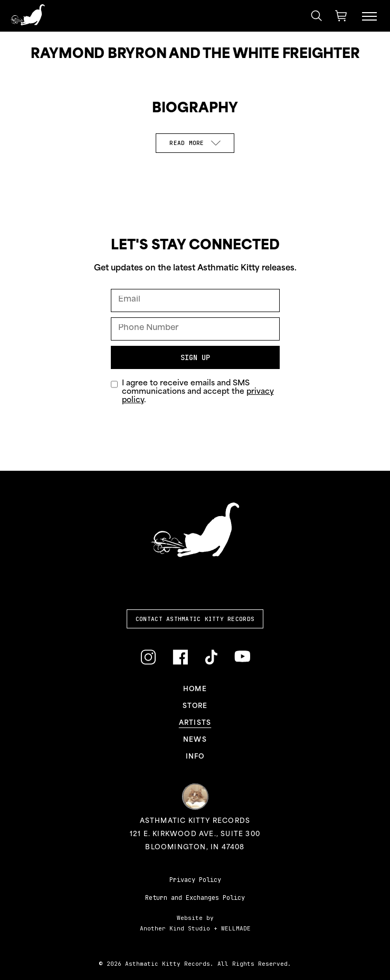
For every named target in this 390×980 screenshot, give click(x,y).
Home (195, 690)
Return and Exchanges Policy (195, 898)
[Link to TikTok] (211, 658)
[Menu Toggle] (369, 16)
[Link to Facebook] (180, 658)
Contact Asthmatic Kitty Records (195, 619)
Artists (195, 723)
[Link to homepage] (28, 15)
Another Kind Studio (175, 928)
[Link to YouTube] (242, 657)
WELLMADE (236, 928)
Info (195, 757)
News (195, 740)
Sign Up (195, 357)
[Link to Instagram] (148, 658)
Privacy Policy (195, 880)
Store (195, 706)
